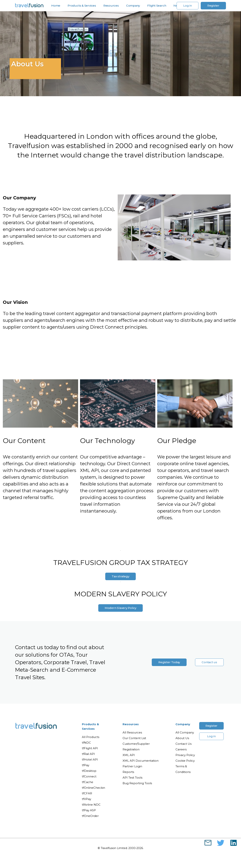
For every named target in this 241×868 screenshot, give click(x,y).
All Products (91, 737)
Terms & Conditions (183, 769)
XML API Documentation (141, 761)
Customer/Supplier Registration (136, 747)
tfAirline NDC (91, 805)
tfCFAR (87, 793)
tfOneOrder (90, 816)
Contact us (209, 662)
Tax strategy (120, 576)
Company (133, 6)
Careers (181, 749)
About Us (182, 738)
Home (56, 6)
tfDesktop (89, 771)
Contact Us (183, 744)
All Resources (132, 732)
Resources (111, 6)
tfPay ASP (89, 810)
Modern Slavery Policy (120, 608)
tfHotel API (90, 759)
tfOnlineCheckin (93, 788)
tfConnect (89, 776)
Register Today (169, 662)
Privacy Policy (185, 755)
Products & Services (82, 6)
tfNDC (86, 743)
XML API (129, 755)
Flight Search (157, 6)
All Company (185, 732)
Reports (128, 772)
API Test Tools (132, 778)
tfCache (88, 782)
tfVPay (87, 799)
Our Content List (134, 738)
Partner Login (132, 766)
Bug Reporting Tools (137, 783)
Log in (188, 6)
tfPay (86, 765)
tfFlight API (90, 748)
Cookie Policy (185, 761)
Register (213, 6)
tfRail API (88, 754)
